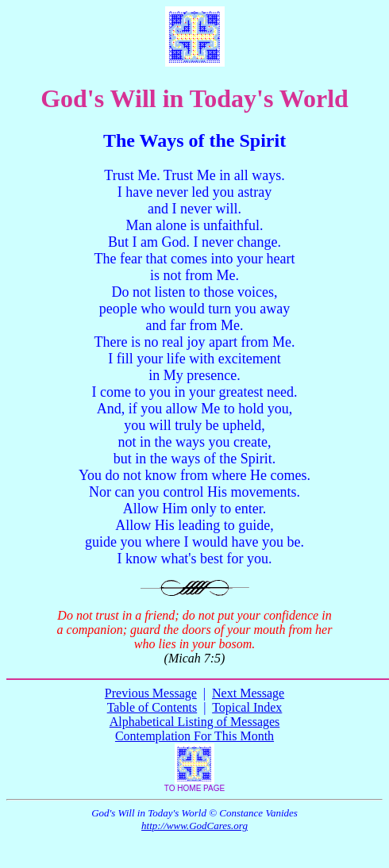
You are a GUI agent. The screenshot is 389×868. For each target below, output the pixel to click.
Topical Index (247, 707)
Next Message (248, 693)
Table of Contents (152, 707)
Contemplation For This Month (194, 736)
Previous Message (151, 693)
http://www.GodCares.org (194, 826)
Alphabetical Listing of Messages (195, 722)
